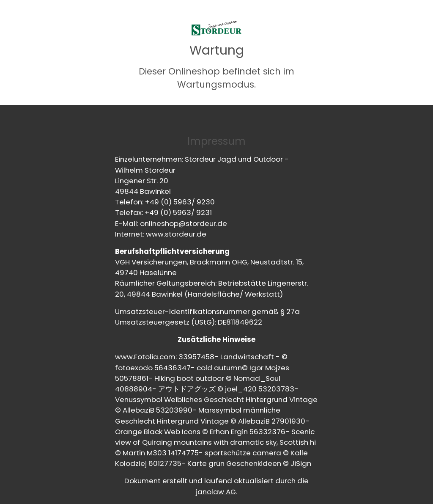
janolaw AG (216, 492)
